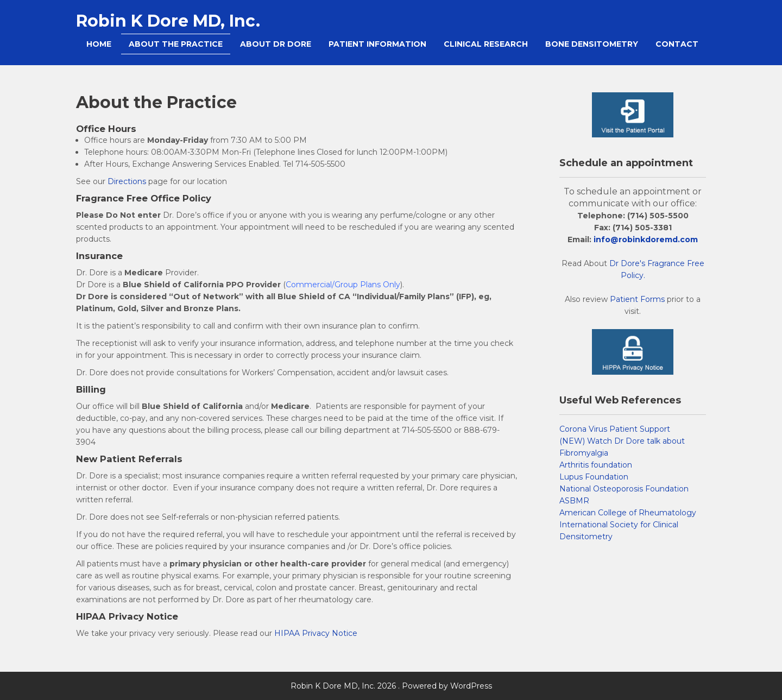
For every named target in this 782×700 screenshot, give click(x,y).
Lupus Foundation (594, 477)
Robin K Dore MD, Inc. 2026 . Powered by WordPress (391, 686)
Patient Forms (637, 299)
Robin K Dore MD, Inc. (168, 21)
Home (99, 44)
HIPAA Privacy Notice (316, 633)
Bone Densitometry (592, 44)
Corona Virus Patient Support (615, 429)
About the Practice (176, 44)
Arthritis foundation (596, 465)
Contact (677, 44)
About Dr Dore (276, 44)
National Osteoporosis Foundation (624, 489)
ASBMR (574, 501)
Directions (127, 181)
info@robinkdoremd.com (646, 239)
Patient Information (377, 44)
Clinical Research (486, 44)
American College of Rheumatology (628, 513)
